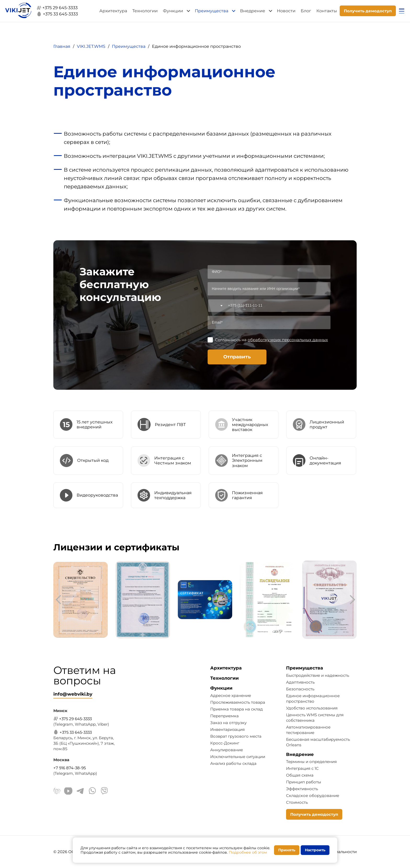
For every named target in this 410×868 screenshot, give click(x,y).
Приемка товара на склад (237, 709)
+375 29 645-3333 (57, 8)
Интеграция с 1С (302, 768)
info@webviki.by (73, 694)
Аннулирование (227, 750)
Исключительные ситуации (238, 757)
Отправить (237, 357)
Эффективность (302, 789)
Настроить (315, 850)
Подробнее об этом (248, 852)
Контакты (327, 11)
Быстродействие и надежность (318, 675)
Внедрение (253, 11)
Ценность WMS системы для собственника (315, 718)
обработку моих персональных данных (288, 340)
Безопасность (300, 689)
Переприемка (224, 716)
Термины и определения (311, 762)
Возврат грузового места (236, 736)
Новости (286, 11)
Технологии (145, 11)
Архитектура (113, 11)
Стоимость (297, 802)
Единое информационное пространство (313, 698)
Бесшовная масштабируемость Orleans (318, 742)
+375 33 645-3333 (57, 14)
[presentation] (60, 600)
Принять (287, 850)
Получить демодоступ (368, 11)
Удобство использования (312, 708)
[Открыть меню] (402, 11)
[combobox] (216, 306)
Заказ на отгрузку (228, 723)
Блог (306, 11)
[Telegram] (80, 792)
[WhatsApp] (92, 792)
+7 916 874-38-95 (70, 768)
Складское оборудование (313, 796)
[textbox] (216, 306)
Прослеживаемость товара (238, 702)
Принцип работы (304, 782)
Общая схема (300, 775)
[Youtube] (68, 792)
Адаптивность (300, 682)
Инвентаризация (227, 729)
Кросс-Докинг (225, 743)
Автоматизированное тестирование (308, 730)
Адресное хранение (231, 695)
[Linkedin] (57, 791)
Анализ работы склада (233, 763)
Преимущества (212, 11)
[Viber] (104, 792)
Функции (173, 11)
